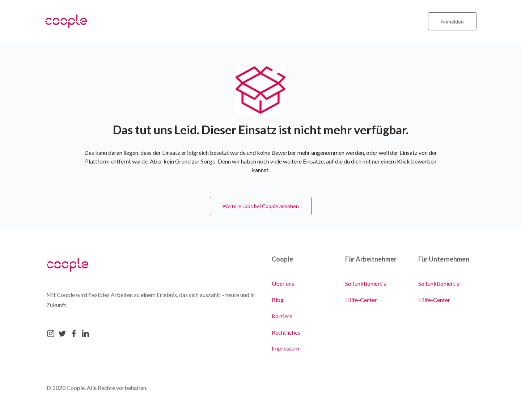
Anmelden (452, 22)
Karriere (282, 316)
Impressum (285, 348)
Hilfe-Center (361, 300)
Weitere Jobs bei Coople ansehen (261, 206)
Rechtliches (286, 332)
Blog (278, 300)
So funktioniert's (366, 283)
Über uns (283, 283)
